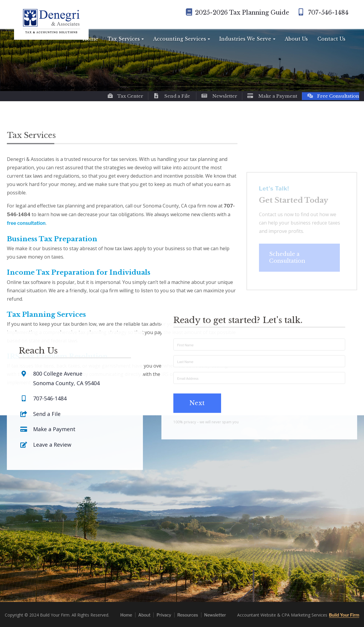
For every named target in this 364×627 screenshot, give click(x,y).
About (144, 615)
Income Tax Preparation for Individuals (79, 272)
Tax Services (124, 39)
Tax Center (125, 96)
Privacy (164, 615)
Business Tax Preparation (52, 239)
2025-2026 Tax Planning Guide (237, 13)
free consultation (26, 223)
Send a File (172, 96)
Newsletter (219, 96)
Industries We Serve (245, 39)
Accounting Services (180, 39)
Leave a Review (52, 421)
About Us (296, 39)
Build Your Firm (344, 615)
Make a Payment (272, 96)
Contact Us (331, 39)
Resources (188, 615)
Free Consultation (333, 96)
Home (90, 39)
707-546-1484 (322, 13)
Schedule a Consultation (287, 263)
